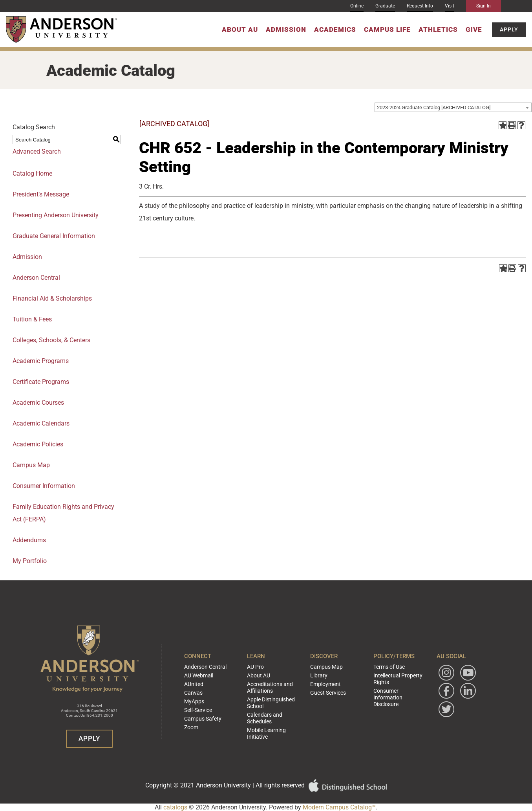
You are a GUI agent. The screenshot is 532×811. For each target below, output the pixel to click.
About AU (240, 29)
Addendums (29, 540)
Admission (286, 29)
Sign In (484, 6)
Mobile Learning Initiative (273, 724)
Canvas (192, 698)
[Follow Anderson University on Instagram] (446, 682)
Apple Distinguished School (268, 706)
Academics (335, 29)
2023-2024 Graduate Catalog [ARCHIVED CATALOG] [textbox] (434, 107)
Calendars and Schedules (274, 717)
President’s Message (41, 194)
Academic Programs (41, 361)
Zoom (190, 728)
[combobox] (453, 107)
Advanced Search (37, 151)
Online (357, 6)
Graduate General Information (54, 236)
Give (474, 29)
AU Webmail (197, 683)
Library (317, 683)
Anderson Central (36, 278)
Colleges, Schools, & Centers (51, 340)
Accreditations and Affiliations (267, 694)
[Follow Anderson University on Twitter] (446, 719)
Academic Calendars (41, 423)
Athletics (438, 29)
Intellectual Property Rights (395, 686)
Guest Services (325, 698)
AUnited (193, 691)
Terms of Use (387, 676)
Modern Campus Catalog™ (339, 807)
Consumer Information (44, 486)
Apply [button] (509, 29)
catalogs (175, 807)
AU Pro (254, 676)
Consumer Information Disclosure (398, 699)
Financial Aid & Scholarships (52, 298)
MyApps (193, 706)
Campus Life (387, 29)
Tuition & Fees (32, 319)
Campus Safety (200, 721)
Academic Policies (38, 444)
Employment (324, 691)
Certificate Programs (41, 382)
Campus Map (31, 465)
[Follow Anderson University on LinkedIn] (468, 700)
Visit (450, 6)
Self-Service (196, 713)
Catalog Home (32, 173)
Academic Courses (38, 403)
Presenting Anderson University (56, 215)
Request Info (420, 6)
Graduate (385, 6)
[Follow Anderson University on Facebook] (446, 700)
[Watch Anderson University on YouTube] (468, 682)
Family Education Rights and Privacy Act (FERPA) (63, 513)
